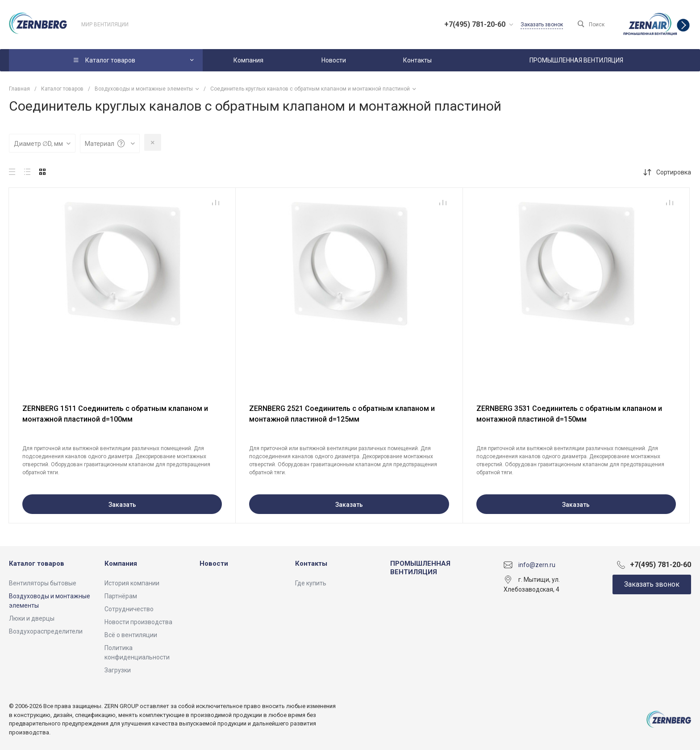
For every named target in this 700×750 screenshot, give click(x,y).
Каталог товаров (37, 564)
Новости (214, 564)
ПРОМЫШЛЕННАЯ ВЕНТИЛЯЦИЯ (420, 568)
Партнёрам (121, 596)
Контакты (311, 564)
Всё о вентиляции (131, 635)
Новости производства (138, 622)
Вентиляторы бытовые (43, 583)
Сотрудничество (129, 609)
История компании (132, 583)
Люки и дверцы (32, 618)
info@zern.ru (537, 564)
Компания (121, 564)
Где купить (311, 583)
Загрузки (118, 670)
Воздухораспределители (46, 631)
